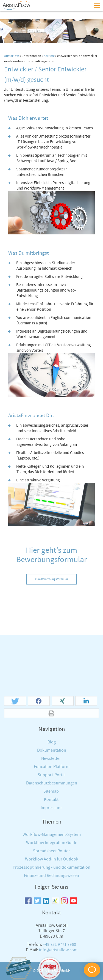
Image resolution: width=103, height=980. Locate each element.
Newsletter (51, 860)
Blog (52, 843)
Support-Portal (52, 876)
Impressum (51, 909)
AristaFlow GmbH (58, 971)
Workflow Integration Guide (52, 944)
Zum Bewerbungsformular (51, 579)
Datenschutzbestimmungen (52, 884)
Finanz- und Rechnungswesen (51, 977)
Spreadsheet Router (51, 952)
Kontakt (51, 901)
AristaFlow (12, 56)
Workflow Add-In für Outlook (52, 960)
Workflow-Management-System (52, 936)
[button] (15, 802)
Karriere (49, 56)
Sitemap (51, 892)
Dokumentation (52, 851)
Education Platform (52, 868)
